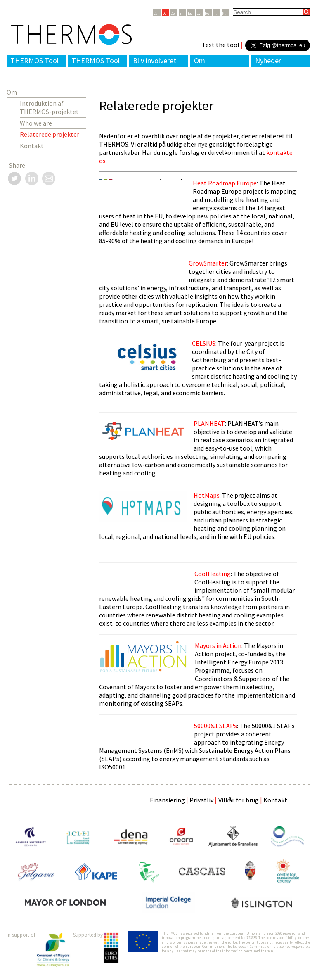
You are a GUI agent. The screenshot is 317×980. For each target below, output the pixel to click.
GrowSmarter (208, 263)
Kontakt (32, 146)
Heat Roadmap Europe (225, 183)
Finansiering (167, 800)
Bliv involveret (155, 61)
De (173, 13)
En (181, 13)
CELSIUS (204, 343)
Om (200, 61)
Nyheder (268, 61)
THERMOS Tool (34, 61)
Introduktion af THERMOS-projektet (49, 107)
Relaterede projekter (50, 134)
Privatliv (201, 800)
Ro (207, 13)
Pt (224, 13)
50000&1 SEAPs (215, 726)
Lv (199, 13)
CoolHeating (213, 574)
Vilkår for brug (239, 800)
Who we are (36, 123)
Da (164, 13)
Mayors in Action (218, 645)
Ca (156, 13)
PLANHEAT (209, 423)
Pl (215, 13)
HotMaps (207, 495)
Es (190, 13)
